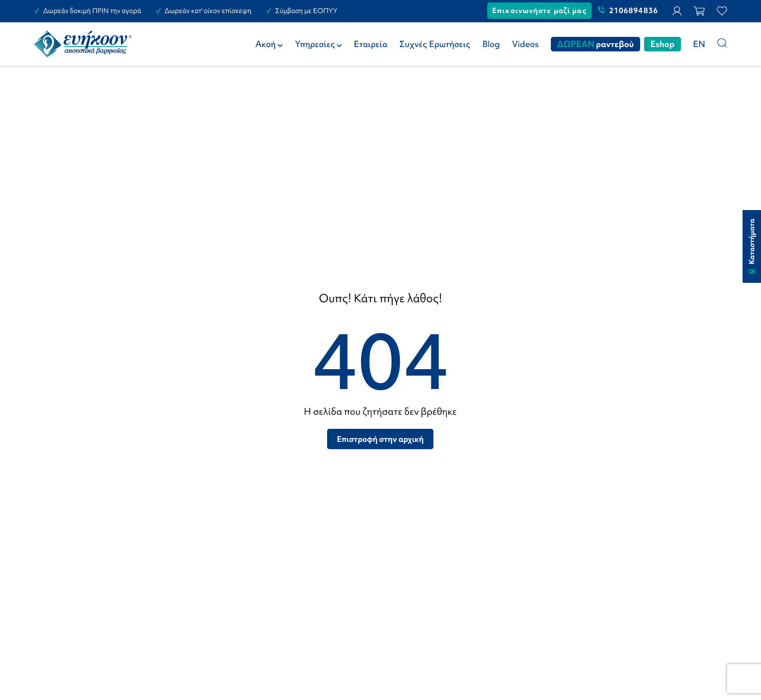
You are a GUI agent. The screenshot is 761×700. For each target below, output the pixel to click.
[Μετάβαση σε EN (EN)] (699, 44)
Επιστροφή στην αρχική (380, 439)
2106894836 (628, 11)
